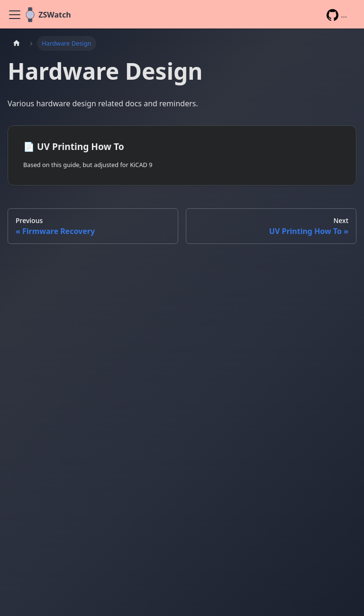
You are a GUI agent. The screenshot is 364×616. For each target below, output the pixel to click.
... (337, 15)
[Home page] (17, 43)
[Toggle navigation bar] (15, 15)
